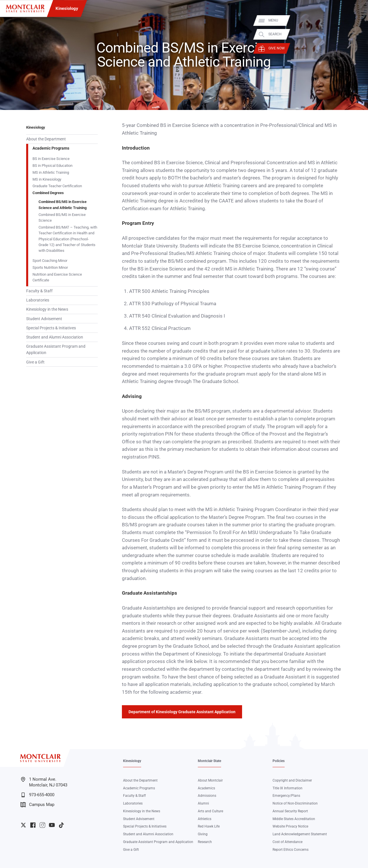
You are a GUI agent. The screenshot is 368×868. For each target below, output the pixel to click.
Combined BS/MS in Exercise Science (62, 218)
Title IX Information (287, 788)
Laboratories (38, 300)
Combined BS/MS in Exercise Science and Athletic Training (63, 205)
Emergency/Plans (286, 796)
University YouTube (52, 825)
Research (205, 842)
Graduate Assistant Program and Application (56, 350)
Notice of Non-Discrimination (295, 803)
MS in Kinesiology (47, 179)
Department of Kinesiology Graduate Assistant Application (182, 712)
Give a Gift (35, 362)
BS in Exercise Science (51, 159)
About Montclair (210, 780)
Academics (206, 788)
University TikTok (61, 825)
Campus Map (37, 805)
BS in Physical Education (52, 166)
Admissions (207, 796)
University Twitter (23, 825)
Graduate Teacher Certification (57, 186)
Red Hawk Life (209, 826)
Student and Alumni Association (55, 337)
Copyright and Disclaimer (292, 780)
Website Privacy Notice (290, 826)
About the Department (46, 139)
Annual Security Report (290, 811)
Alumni (203, 803)
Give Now (359, 48)
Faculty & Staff (39, 291)
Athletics (205, 819)
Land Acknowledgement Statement (300, 834)
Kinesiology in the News (47, 309)
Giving (203, 834)
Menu (355, 21)
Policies (279, 761)
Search (357, 34)
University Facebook (33, 825)
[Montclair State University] (25, 8)
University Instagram (42, 825)
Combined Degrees (48, 193)
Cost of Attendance (287, 842)
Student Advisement (44, 319)
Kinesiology (67, 8)
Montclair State (209, 761)
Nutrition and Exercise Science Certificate (57, 277)
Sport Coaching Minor (50, 261)
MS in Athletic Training (51, 172)
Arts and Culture (210, 811)
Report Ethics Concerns (291, 850)
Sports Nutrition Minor (50, 267)
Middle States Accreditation (294, 819)
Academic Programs (51, 148)
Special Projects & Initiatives (51, 328)
